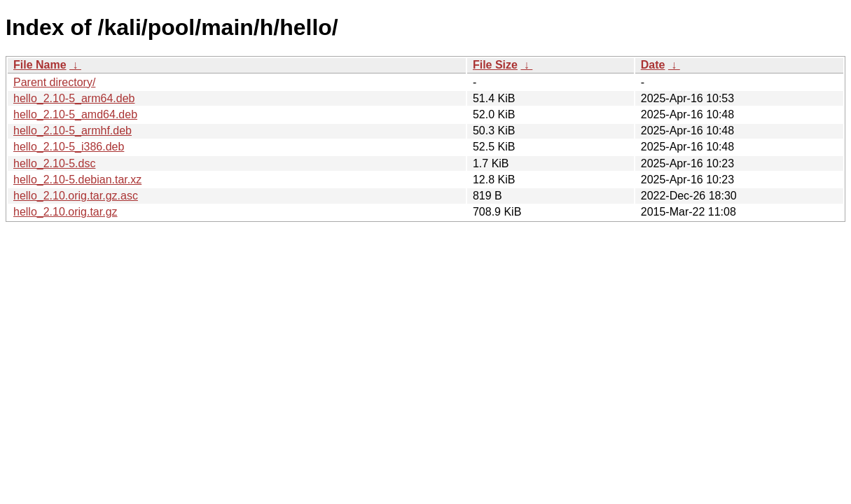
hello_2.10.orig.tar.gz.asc (76, 196)
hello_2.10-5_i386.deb (69, 147)
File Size (495, 65)
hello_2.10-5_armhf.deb (72, 131)
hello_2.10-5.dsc (54, 163)
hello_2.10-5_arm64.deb (74, 98)
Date (653, 65)
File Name (40, 65)
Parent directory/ (54, 82)
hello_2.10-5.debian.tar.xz (77, 180)
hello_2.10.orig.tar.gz (65, 212)
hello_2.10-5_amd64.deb (75, 114)
